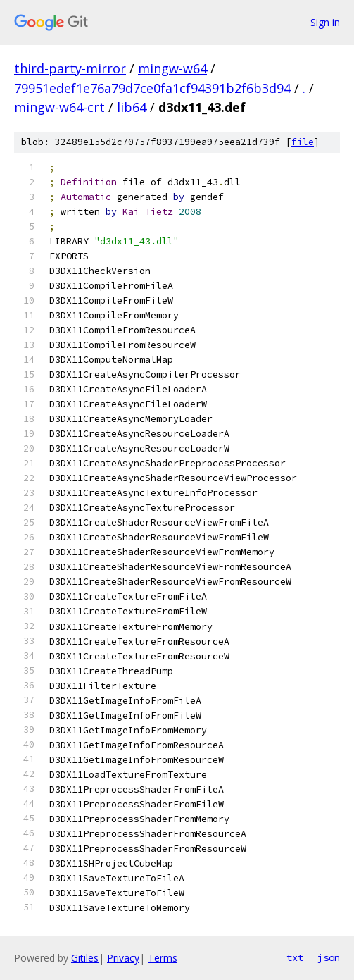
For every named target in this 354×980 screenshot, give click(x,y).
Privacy (123, 958)
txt (295, 957)
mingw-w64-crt (59, 107)
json (329, 957)
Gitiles (85, 958)
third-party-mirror (70, 68)
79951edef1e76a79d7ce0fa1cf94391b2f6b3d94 (152, 88)
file (303, 142)
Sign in (325, 22)
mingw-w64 (172, 68)
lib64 (132, 107)
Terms (163, 958)
